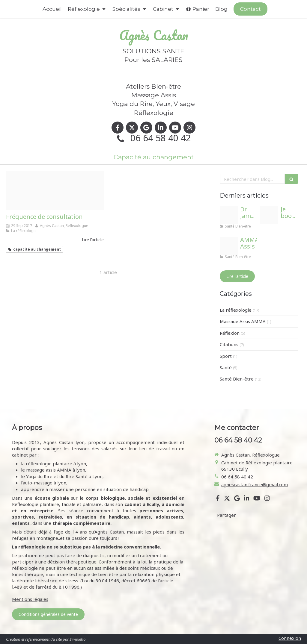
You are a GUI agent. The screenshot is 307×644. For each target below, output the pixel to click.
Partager (227, 515)
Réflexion (230, 333)
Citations (229, 344)
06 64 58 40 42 (161, 138)
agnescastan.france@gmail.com (255, 484)
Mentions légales (30, 599)
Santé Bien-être (237, 379)
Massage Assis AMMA (243, 321)
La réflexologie (236, 310)
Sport (226, 356)
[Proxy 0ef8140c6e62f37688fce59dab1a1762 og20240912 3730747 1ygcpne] (269, 215)
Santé (226, 367)
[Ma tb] (229, 246)
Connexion (290, 638)
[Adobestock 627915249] (229, 215)
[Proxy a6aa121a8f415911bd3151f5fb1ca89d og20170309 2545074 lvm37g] (55, 190)
